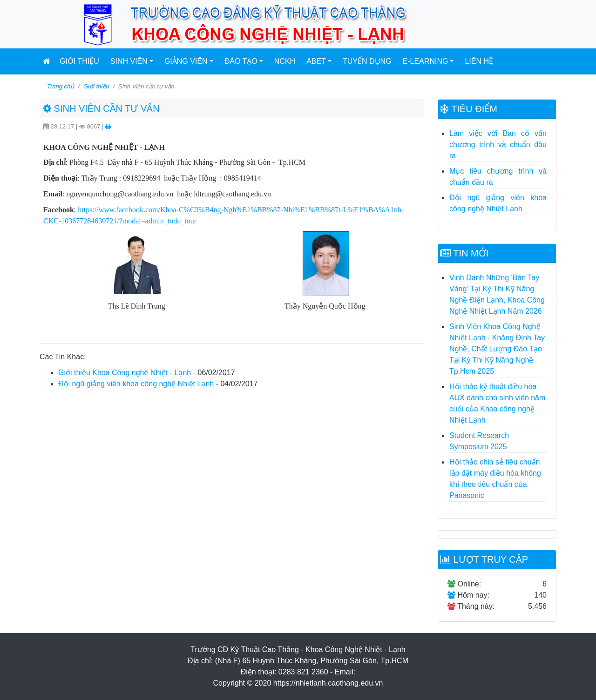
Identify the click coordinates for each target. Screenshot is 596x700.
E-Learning (426, 61)
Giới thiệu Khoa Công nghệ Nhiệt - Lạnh (125, 373)
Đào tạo (241, 61)
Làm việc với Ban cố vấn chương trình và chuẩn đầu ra (498, 145)
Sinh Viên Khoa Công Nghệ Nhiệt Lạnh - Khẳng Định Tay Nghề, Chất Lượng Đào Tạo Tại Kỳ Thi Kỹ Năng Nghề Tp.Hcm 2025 (497, 349)
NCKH (285, 61)
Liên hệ (479, 61)
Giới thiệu (79, 61)
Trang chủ (61, 86)
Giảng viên (186, 61)
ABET (316, 61)
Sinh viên (129, 61)
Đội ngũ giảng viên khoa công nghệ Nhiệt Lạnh (136, 384)
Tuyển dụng (367, 61)
